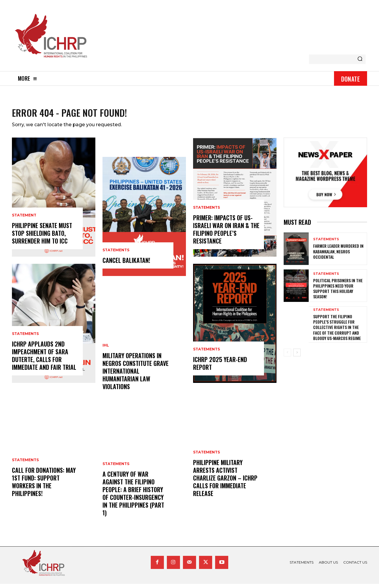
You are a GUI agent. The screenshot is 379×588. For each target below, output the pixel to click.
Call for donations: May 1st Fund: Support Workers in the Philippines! (44, 486)
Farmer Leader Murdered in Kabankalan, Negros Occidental (338, 255)
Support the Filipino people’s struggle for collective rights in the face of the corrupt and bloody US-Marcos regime (337, 331)
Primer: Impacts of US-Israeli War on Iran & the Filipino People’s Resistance (226, 233)
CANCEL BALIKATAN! (126, 264)
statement (24, 219)
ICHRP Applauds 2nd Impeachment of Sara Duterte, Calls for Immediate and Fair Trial (44, 360)
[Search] (360, 59)
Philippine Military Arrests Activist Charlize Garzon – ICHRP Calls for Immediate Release (225, 482)
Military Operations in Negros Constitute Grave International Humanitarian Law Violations (136, 375)
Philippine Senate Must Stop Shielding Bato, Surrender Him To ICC (42, 237)
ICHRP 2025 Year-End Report (220, 367)
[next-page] (297, 356)
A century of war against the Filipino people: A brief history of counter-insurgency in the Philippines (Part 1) (133, 497)
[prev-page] (287, 356)
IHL (106, 350)
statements (25, 338)
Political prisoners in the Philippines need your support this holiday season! (338, 292)
